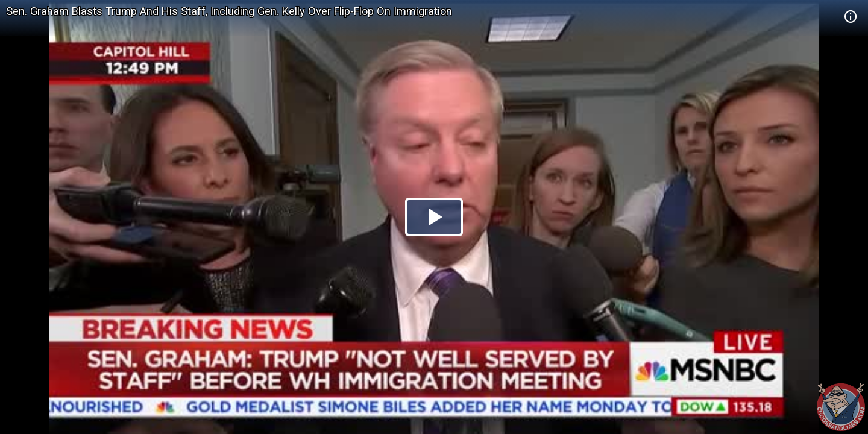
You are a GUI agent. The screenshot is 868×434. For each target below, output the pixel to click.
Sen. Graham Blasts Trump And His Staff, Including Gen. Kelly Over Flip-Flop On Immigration (229, 11)
